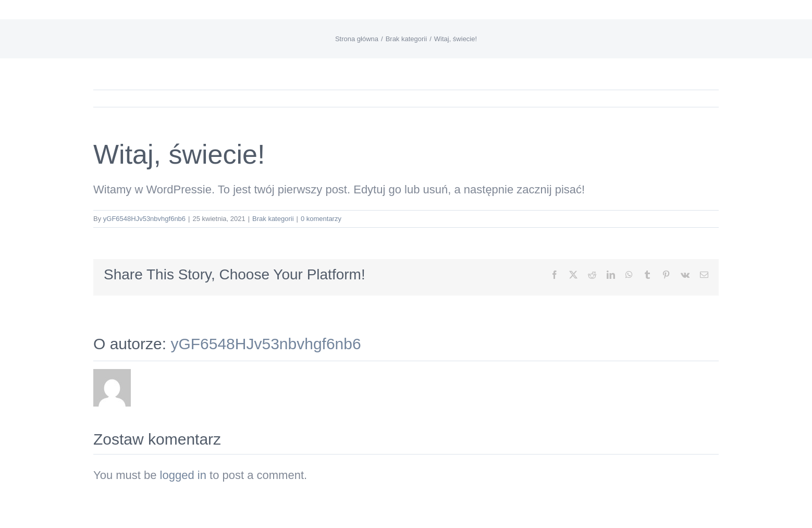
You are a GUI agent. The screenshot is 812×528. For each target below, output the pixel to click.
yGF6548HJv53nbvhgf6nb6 (144, 219)
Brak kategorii (273, 219)
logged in (183, 475)
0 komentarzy (321, 219)
